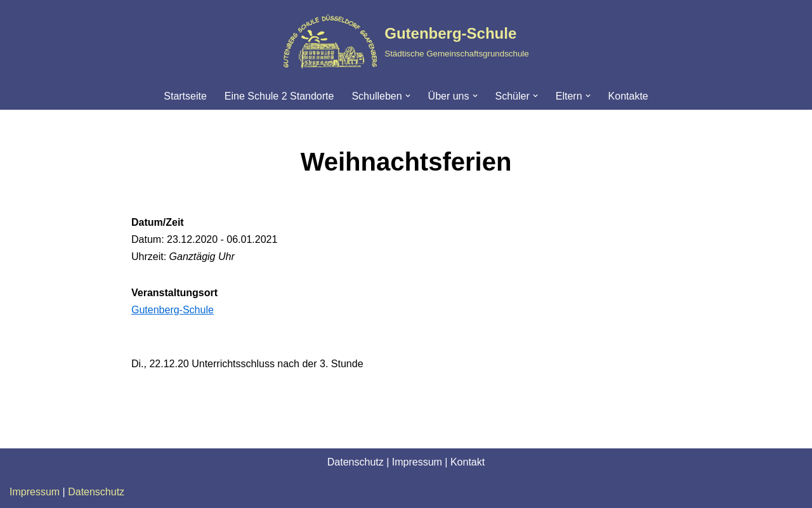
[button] (408, 96)
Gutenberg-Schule (173, 310)
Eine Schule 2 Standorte (279, 96)
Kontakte (628, 96)
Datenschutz (356, 462)
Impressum (417, 462)
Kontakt (468, 462)
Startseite (185, 96)
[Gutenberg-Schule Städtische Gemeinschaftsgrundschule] (406, 41)
